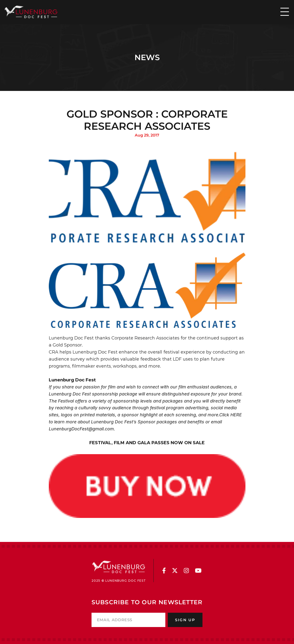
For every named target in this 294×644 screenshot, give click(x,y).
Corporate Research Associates (145, 338)
